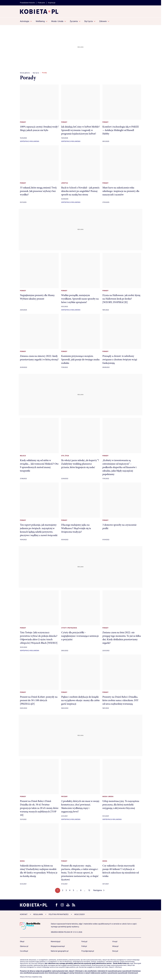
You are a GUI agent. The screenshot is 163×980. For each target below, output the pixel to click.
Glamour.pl (24, 946)
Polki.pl (84, 946)
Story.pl (115, 951)
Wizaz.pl (115, 946)
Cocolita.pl (24, 951)
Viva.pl (115, 942)
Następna (98, 890)
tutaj (40, 977)
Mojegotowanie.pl (58, 946)
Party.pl (84, 942)
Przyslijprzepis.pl (88, 951)
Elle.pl (22, 942)
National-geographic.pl (60, 951)
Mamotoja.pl (56, 942)
